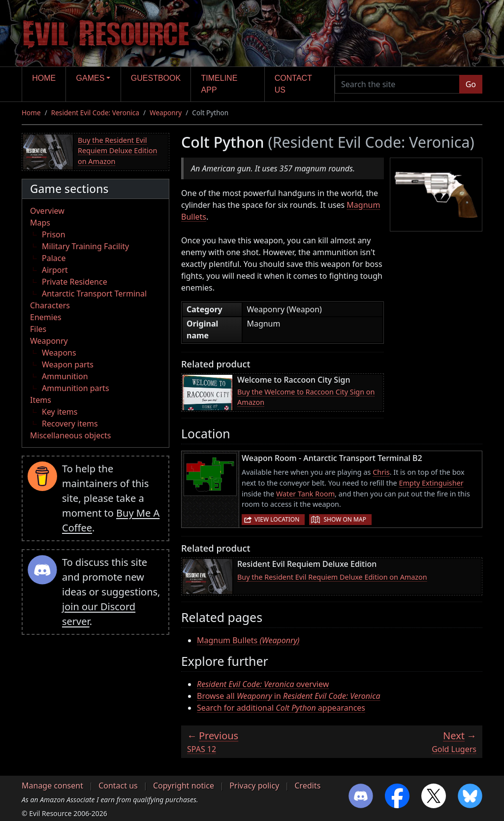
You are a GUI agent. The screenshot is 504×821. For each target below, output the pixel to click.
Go (471, 84)
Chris (381, 472)
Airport (55, 270)
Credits (307, 786)
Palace (54, 258)
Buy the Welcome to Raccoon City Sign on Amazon (306, 397)
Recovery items (70, 424)
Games (91, 78)
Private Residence (75, 282)
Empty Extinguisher (431, 483)
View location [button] (277, 519)
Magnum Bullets (248, 640)
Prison (54, 234)
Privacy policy (254, 786)
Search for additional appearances (281, 708)
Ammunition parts (76, 388)
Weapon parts (68, 364)
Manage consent (52, 786)
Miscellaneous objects (70, 435)
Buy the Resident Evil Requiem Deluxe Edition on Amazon (117, 151)
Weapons (59, 353)
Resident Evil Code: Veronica (95, 113)
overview (263, 684)
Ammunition (65, 376)
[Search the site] (397, 84)
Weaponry (166, 113)
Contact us (293, 84)
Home (44, 78)
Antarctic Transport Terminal (94, 294)
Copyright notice (184, 786)
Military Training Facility (85, 246)
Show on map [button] (345, 519)
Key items (60, 412)
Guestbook (156, 78)
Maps (40, 223)
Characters (50, 305)
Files (38, 329)
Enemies (46, 317)
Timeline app (220, 84)
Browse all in (289, 696)
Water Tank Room (305, 494)
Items (41, 400)
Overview (47, 211)
